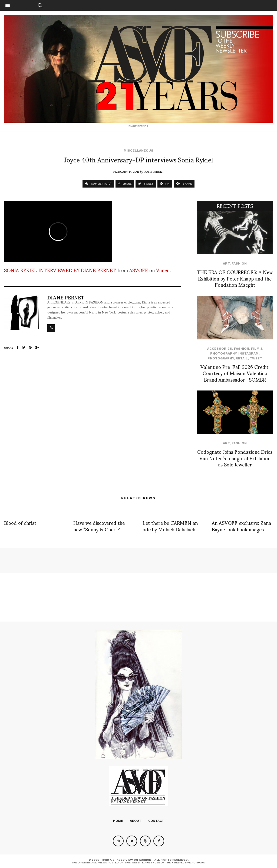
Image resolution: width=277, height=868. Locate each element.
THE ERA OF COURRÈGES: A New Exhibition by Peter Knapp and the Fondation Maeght (235, 278)
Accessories (220, 349)
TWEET (146, 184)
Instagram (248, 353)
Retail (242, 358)
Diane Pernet (154, 171)
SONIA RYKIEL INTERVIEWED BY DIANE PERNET (60, 270)
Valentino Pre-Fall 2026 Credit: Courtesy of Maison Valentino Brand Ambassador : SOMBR (235, 373)
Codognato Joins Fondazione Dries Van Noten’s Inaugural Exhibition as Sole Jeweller (235, 458)
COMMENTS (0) (98, 184)
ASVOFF (139, 270)
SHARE (125, 184)
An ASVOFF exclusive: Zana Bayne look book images (241, 526)
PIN (165, 184)
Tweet (256, 358)
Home (118, 821)
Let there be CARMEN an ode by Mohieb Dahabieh (170, 526)
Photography (221, 358)
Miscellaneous (138, 151)
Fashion (239, 263)
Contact (156, 821)
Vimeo (163, 270)
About (136, 821)
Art (226, 263)
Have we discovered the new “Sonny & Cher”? (99, 526)
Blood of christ (20, 523)
